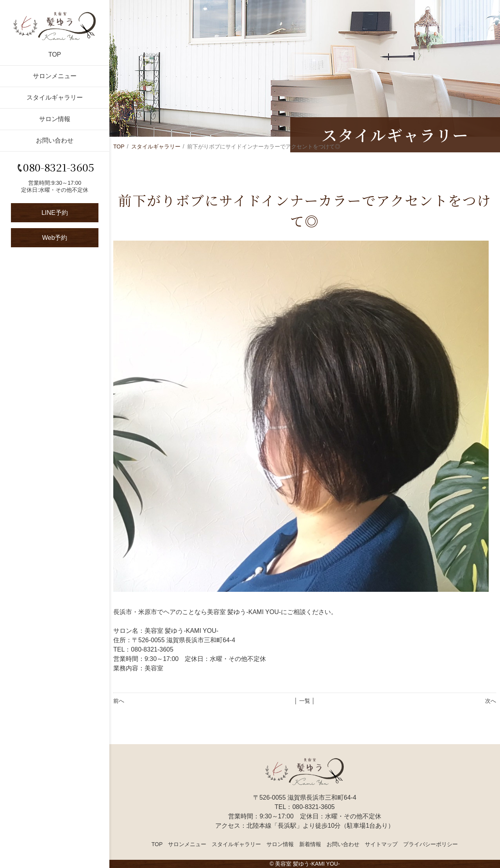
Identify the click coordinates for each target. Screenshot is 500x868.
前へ (119, 701)
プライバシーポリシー (430, 844)
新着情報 (310, 844)
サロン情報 (55, 119)
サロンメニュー (55, 76)
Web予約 (55, 238)
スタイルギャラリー (55, 97)
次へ (491, 701)
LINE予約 (55, 213)
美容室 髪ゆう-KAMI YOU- (307, 864)
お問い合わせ (55, 140)
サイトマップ (381, 844)
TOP (55, 54)
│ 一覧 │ (304, 701)
